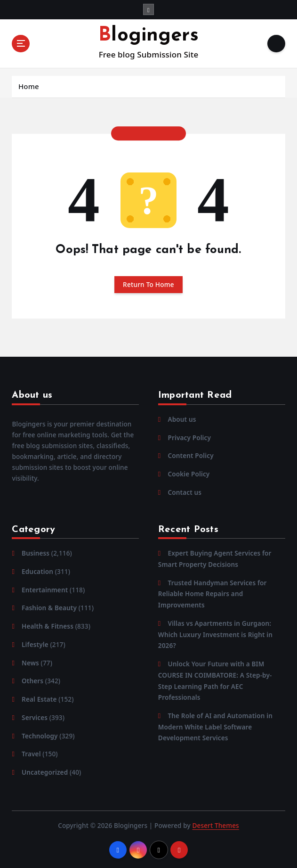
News (30, 663)
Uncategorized (45, 772)
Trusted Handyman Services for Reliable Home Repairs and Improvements (213, 594)
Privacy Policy (189, 438)
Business (36, 553)
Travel (31, 754)
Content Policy (190, 456)
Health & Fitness (48, 626)
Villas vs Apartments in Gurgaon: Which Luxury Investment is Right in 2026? (215, 635)
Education (37, 572)
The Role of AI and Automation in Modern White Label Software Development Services (215, 727)
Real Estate (39, 699)
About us (182, 419)
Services (35, 718)
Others (32, 681)
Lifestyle (35, 645)
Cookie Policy (189, 474)
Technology (40, 736)
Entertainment (45, 590)
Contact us (185, 492)
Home (29, 86)
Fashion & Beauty (49, 608)
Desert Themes (215, 826)
